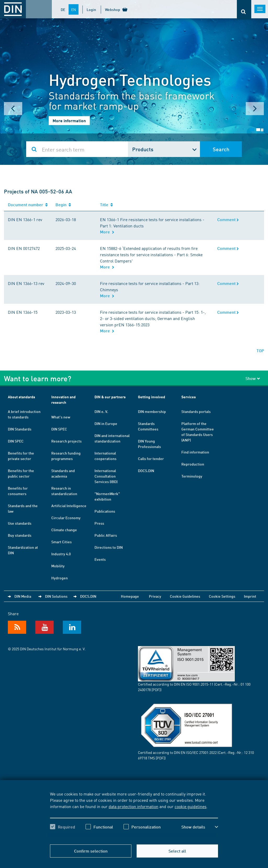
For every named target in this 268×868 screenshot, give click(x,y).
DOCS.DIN (146, 471)
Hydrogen (60, 578)
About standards (21, 397)
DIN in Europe (106, 423)
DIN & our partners (110, 397)
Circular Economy (66, 518)
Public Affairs (106, 535)
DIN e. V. (101, 411)
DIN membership (152, 411)
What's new (61, 417)
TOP (260, 351)
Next (255, 109)
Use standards (20, 523)
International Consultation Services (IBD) (106, 476)
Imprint (250, 596)
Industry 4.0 (61, 554)
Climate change (64, 530)
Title (106, 205)
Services (189, 397)
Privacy (155, 596)
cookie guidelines (191, 806)
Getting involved (152, 397)
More (107, 232)
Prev (13, 109)
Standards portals (196, 411)
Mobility (58, 566)
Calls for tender (151, 458)
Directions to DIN (109, 547)
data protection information (133, 806)
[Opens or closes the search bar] (244, 10)
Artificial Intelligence (69, 506)
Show (253, 378)
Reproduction (193, 464)
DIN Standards (20, 429)
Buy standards (20, 535)
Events (100, 559)
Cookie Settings (222, 596)
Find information (195, 452)
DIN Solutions (56, 596)
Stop (262, 130)
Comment (228, 219)
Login (91, 9)
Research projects (66, 441)
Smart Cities (62, 542)
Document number (28, 205)
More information (69, 121)
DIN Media (23, 596)
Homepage (130, 596)
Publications (105, 511)
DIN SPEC (16, 441)
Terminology (192, 476)
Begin (63, 205)
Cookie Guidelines (185, 596)
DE (63, 9)
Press (99, 523)
